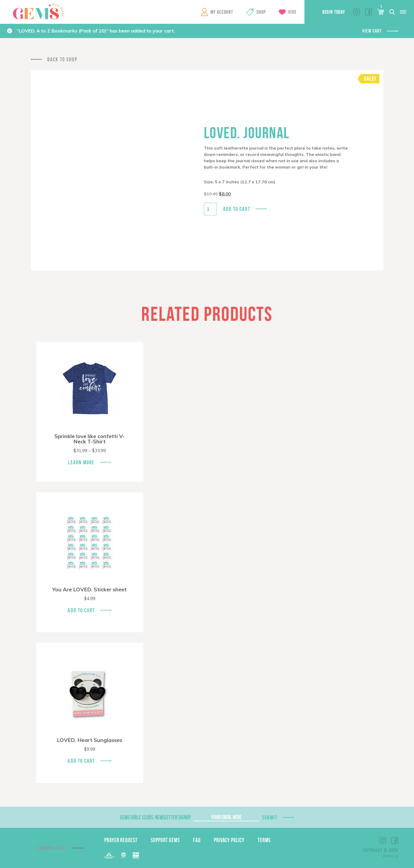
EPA (136, 855)
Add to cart (237, 209)
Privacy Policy (229, 840)
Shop (261, 12)
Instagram (356, 12)
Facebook (369, 12)
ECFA (124, 855)
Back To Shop (62, 59)
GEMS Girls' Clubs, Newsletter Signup (155, 817)
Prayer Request (121, 840)
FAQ (197, 840)
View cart (372, 31)
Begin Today (334, 12)
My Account (222, 12)
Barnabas (109, 855)
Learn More (81, 462)
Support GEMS (165, 840)
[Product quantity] (210, 209)
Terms (264, 840)
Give (292, 12)
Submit (270, 817)
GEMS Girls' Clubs (38, 11)
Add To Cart (81, 610)
